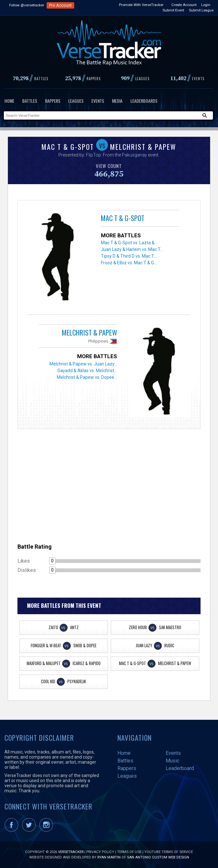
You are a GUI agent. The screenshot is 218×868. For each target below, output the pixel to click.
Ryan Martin (109, 857)
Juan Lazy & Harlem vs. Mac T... (132, 249)
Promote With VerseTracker (141, 5)
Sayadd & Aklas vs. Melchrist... (87, 371)
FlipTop (93, 155)
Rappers (53, 101)
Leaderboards (144, 101)
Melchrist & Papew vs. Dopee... (87, 377)
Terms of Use (129, 852)
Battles (30, 101)
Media (117, 101)
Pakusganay (134, 155)
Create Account (184, 5)
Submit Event (173, 10)
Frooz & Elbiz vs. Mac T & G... (129, 263)
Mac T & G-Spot (123, 218)
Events (98, 101)
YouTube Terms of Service (169, 852)
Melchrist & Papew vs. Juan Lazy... (83, 364)
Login (206, 5)
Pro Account (60, 5)
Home (9, 101)
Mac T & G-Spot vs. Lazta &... (129, 243)
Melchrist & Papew (89, 332)
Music (172, 761)
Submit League (201, 10)
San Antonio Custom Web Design (158, 857)
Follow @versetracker (27, 5)
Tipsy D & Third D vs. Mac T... (129, 256)
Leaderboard (180, 768)
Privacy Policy (100, 852)
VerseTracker (71, 852)
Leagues (76, 101)
